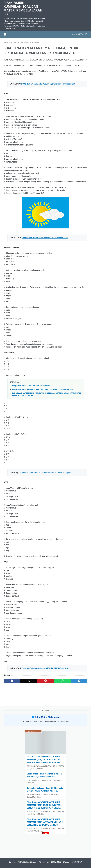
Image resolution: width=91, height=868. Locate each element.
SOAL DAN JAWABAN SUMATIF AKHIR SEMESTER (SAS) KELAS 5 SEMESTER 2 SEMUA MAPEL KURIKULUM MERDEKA (44, 760)
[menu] (6, 34)
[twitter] (29, 681)
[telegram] (79, 681)
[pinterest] (45, 681)
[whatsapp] (62, 681)
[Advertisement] (45, 851)
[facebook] (12, 681)
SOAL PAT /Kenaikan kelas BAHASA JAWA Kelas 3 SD (45, 668)
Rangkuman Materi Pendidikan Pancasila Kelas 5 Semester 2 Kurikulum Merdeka (43, 389)
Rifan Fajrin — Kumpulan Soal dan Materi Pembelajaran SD (23, 8)
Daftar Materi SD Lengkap (47, 717)
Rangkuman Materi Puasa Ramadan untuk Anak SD (31, 386)
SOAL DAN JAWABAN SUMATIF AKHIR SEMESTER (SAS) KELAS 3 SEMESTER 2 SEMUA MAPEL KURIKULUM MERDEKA (44, 805)
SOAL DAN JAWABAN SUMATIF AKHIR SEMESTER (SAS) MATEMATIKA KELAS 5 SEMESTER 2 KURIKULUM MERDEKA (45, 822)
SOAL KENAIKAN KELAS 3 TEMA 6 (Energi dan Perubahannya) (48, 84)
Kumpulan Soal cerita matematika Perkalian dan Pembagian (45, 472)
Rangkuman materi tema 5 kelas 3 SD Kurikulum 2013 (45, 238)
